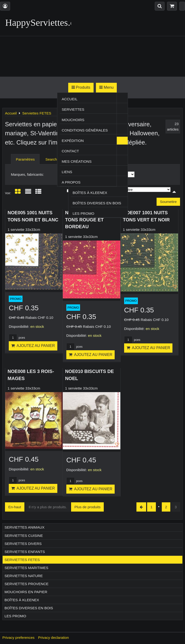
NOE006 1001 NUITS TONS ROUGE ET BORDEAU (88, 220)
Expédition (73, 141)
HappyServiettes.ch (42, 23)
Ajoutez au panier (33, 346)
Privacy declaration (54, 637)
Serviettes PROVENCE (27, 584)
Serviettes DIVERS (23, 544)
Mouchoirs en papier (26, 592)
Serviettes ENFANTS (25, 552)
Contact (70, 151)
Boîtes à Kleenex (90, 193)
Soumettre (168, 202)
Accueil (70, 99)
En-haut (15, 507)
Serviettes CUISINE (24, 536)
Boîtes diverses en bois (97, 203)
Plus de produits (87, 507)
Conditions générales (85, 130)
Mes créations (77, 161)
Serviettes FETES (22, 560)
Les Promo (83, 213)
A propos (71, 182)
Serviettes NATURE (24, 576)
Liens (67, 172)
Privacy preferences (18, 637)
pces (17, 338)
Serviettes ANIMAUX (25, 527)
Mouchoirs (73, 120)
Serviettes (73, 109)
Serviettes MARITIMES (26, 568)
